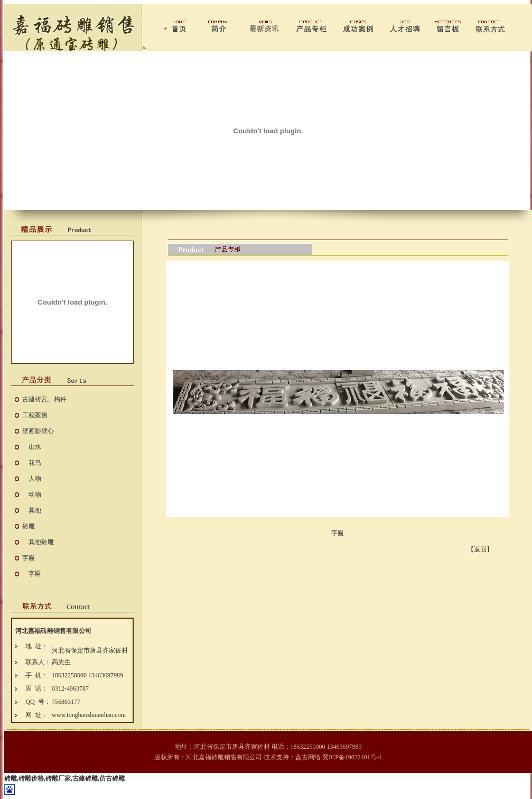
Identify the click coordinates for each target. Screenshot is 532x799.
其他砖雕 (41, 542)
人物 (35, 479)
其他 (35, 510)
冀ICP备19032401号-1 (352, 757)
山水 (35, 447)
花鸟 (35, 463)
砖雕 (29, 526)
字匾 (29, 558)
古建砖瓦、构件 (44, 399)
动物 (35, 494)
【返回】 (480, 549)
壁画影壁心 (38, 431)
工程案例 (35, 415)
